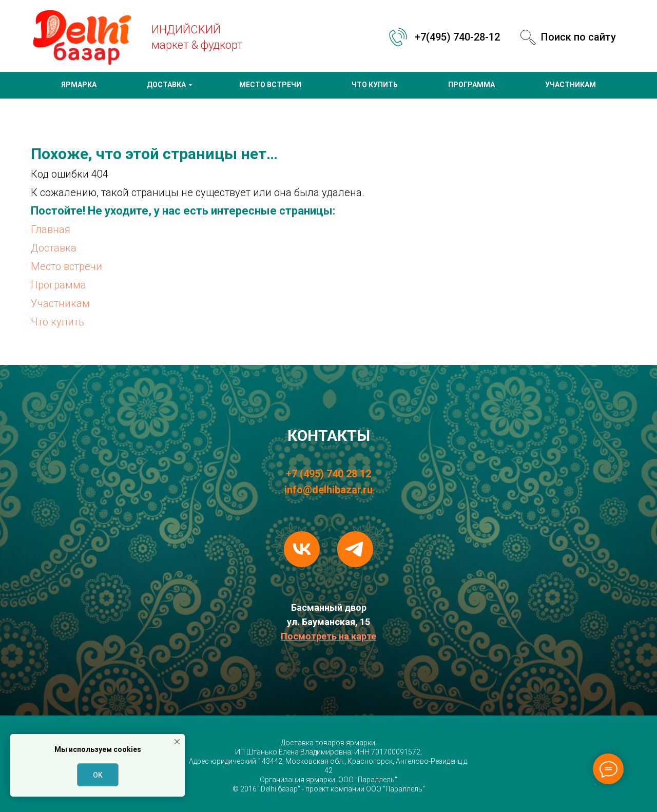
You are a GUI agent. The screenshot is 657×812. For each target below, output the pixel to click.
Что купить (57, 322)
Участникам (60, 303)
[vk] (302, 549)
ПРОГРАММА (471, 85)
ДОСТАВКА (166, 85)
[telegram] (355, 549)
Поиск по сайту (578, 37)
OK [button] (98, 775)
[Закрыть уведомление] (177, 742)
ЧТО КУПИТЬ (375, 85)
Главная (51, 229)
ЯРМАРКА (79, 85)
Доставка (54, 248)
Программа (59, 285)
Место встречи (66, 266)
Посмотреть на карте (328, 636)
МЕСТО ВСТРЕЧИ (270, 85)
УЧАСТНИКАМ (571, 85)
